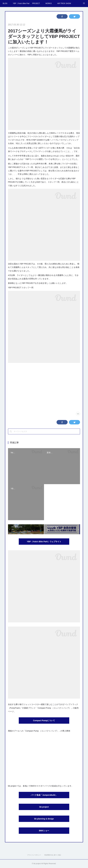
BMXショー (44, 831)
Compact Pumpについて (44, 721)
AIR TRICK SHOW (64, 3)
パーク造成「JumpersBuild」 (44, 795)
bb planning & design (44, 819)
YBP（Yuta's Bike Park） (21, 3)
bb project (44, 807)
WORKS (48, 3)
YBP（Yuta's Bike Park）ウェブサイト (44, 542)
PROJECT (36, 3)
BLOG (5, 3)
